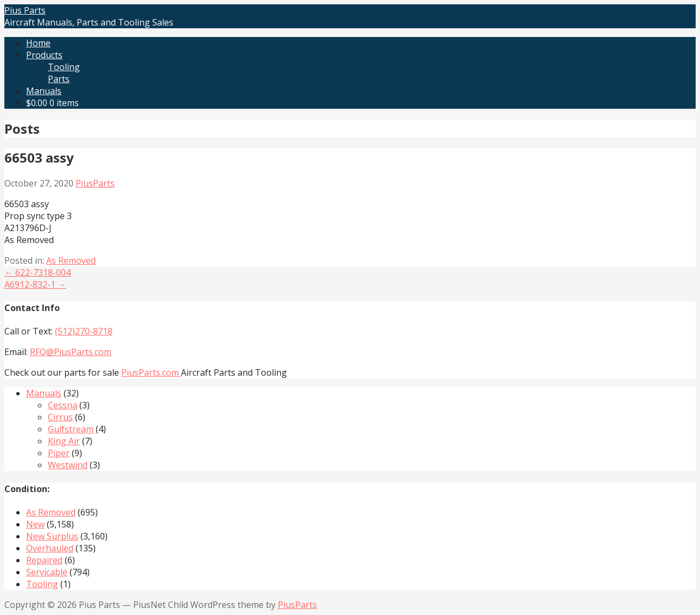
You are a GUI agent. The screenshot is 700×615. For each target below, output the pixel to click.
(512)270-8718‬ (84, 331)
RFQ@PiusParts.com (71, 352)
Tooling (64, 67)
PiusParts (95, 183)
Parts (59, 79)
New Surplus (52, 536)
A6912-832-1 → (35, 284)
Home (38, 43)
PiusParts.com (151, 372)
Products (44, 55)
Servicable (47, 572)
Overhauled (50, 548)
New (35, 524)
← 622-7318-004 (37, 272)
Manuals (44, 91)
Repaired (44, 560)
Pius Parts (25, 10)
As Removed (71, 260)
